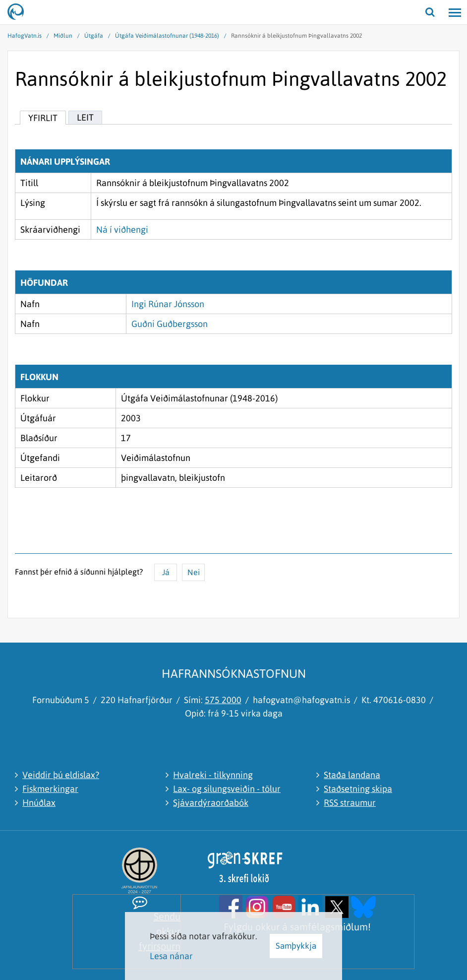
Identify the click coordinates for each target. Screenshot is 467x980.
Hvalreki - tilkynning (213, 775)
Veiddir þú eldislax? (61, 775)
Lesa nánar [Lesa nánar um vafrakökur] (171, 956)
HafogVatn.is (25, 36)
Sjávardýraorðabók (211, 803)
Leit (85, 117)
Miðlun (63, 36)
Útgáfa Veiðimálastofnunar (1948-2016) (167, 36)
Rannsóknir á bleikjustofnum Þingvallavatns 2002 (296, 36)
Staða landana (352, 775)
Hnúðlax (39, 803)
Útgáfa (94, 36)
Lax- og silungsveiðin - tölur (227, 789)
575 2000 (223, 700)
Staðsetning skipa (358, 789)
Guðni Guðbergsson (170, 324)
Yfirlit (43, 118)
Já (166, 572)
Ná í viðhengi (122, 229)
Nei (194, 572)
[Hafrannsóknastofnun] (20, 12)
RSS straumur (350, 803)
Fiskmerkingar (50, 789)
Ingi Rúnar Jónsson (168, 304)
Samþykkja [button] (296, 946)
